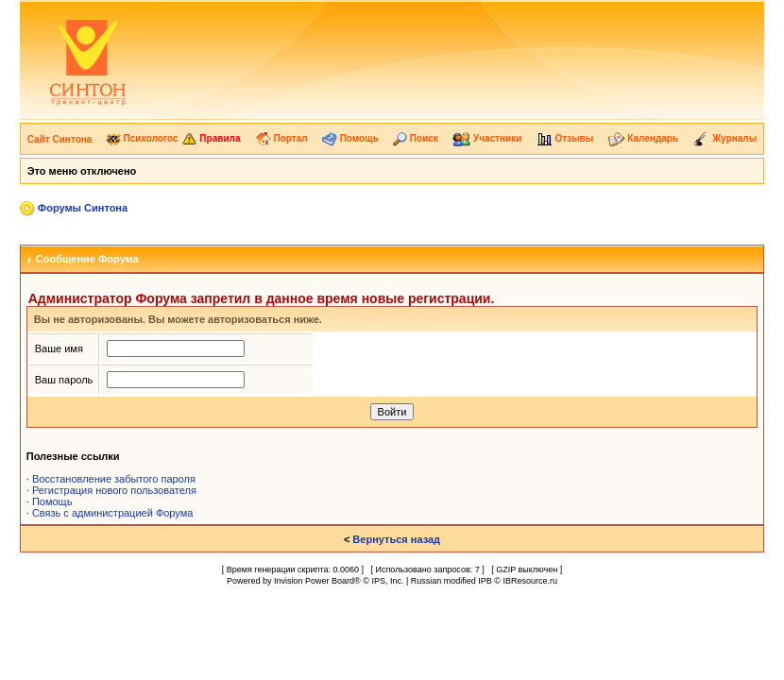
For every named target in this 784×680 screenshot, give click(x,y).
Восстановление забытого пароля (114, 479)
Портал (281, 138)
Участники (487, 138)
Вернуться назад (396, 539)
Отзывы (565, 138)
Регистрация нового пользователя (114, 490)
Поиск (416, 138)
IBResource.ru (530, 581)
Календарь (644, 138)
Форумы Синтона (83, 208)
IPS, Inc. (387, 581)
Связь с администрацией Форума (113, 513)
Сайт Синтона (60, 139)
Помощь (350, 138)
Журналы (724, 138)
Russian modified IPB (452, 581)
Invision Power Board (314, 581)
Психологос (142, 138)
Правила (211, 138)
